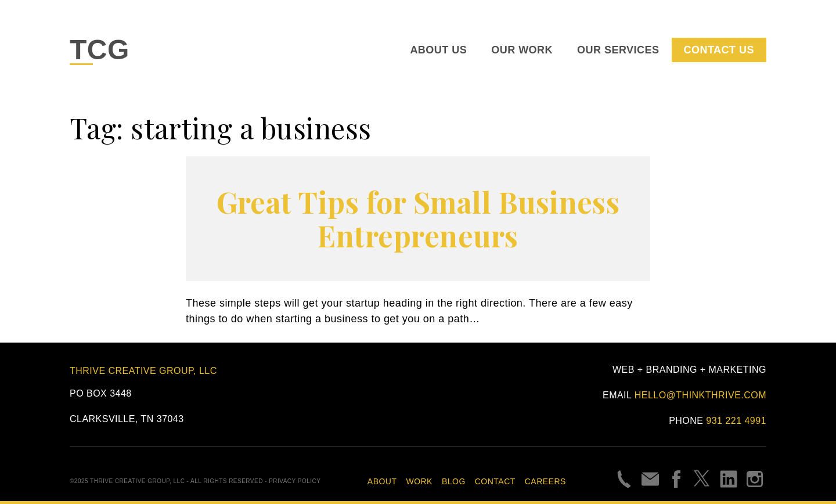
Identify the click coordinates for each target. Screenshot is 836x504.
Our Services (618, 50)
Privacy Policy (295, 481)
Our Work (522, 50)
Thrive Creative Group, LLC (143, 371)
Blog (454, 481)
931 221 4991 (736, 421)
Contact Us (719, 50)
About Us (438, 50)
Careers (545, 481)
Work (419, 481)
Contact (495, 481)
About (382, 481)
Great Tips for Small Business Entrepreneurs (418, 219)
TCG (100, 50)
